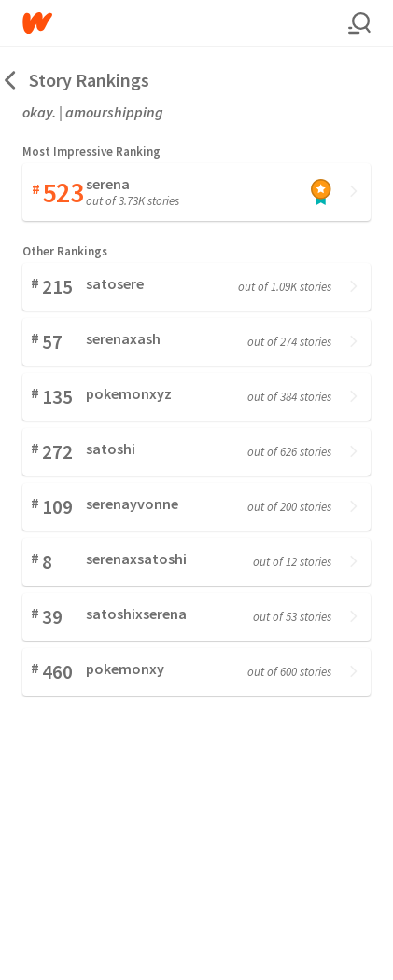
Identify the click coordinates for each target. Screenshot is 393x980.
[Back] (11, 80)
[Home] (185, 23)
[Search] (359, 23)
